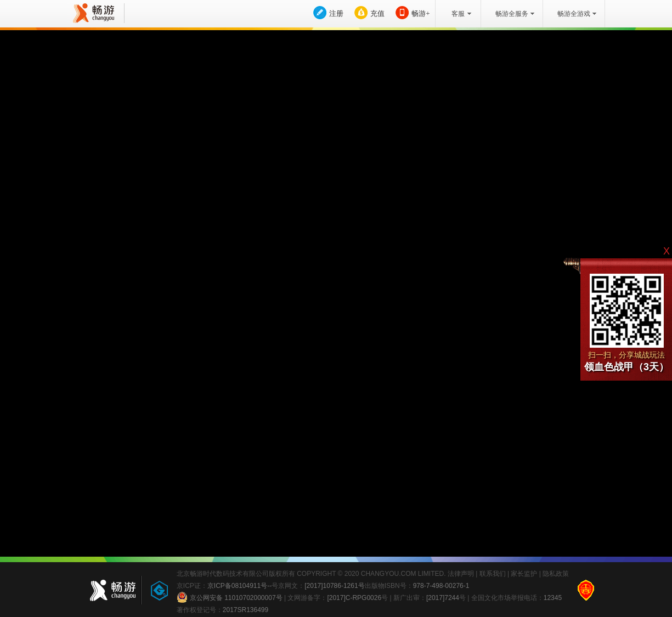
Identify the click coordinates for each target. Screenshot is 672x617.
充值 (377, 13)
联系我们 (493, 574)
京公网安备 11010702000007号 (230, 597)
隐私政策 (556, 574)
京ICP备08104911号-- (239, 586)
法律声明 (461, 574)
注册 (336, 13)
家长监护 (524, 574)
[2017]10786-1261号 (334, 586)
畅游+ (420, 13)
